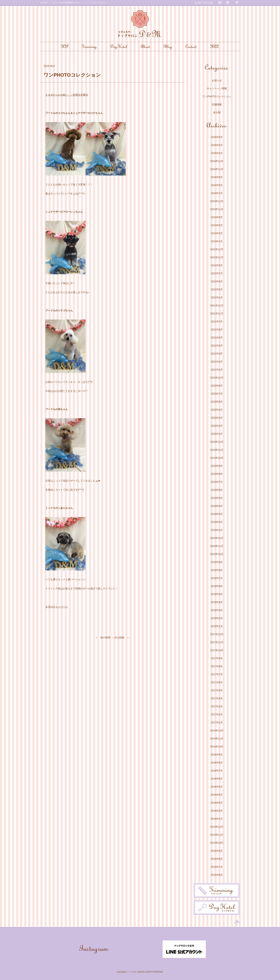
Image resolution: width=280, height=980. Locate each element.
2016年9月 (217, 755)
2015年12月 (217, 827)
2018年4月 (217, 602)
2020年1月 (217, 434)
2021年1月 (217, 370)
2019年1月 (217, 530)
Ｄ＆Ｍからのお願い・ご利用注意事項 (67, 95)
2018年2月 (217, 618)
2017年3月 (217, 706)
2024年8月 (217, 177)
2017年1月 (217, 722)
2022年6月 (217, 281)
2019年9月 (217, 466)
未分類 (217, 112)
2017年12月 (217, 634)
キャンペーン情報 (217, 88)
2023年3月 (217, 233)
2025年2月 (217, 145)
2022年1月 (217, 297)
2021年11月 (217, 313)
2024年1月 (217, 193)
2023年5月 (217, 225)
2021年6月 (217, 330)
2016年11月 (217, 739)
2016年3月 (217, 803)
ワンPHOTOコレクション (217, 96)
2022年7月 (217, 273)
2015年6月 (217, 875)
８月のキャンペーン (57, 607)
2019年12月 (217, 442)
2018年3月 (217, 610)
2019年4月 (217, 506)
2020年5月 (217, 402)
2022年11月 (217, 257)
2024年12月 (217, 161)
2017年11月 (217, 642)
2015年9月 (217, 851)
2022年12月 (217, 249)
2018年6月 (217, 586)
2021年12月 (217, 305)
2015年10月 (217, 843)
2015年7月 (217, 867)
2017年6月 (217, 682)
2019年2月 (217, 522)
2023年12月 (217, 201)
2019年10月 (217, 458)
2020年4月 (217, 410)
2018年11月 (217, 546)
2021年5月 (217, 338)
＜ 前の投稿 (103, 637)
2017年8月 (217, 666)
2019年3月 (217, 514)
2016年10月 (217, 747)
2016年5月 (217, 787)
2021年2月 (217, 362)
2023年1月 (217, 241)
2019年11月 (217, 450)
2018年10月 (217, 554)
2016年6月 (217, 779)
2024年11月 (217, 169)
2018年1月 (217, 626)
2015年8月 (217, 859)
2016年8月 (217, 763)
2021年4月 (217, 346)
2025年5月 (217, 137)
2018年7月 (217, 578)
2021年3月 (217, 354)
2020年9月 (217, 386)
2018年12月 (217, 538)
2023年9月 (217, 217)
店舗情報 (217, 104)
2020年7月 (217, 394)
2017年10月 (217, 650)
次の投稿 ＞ (122, 637)
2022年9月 (217, 265)
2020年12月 (217, 378)
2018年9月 (217, 562)
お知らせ (217, 80)
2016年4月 (217, 795)
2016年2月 (217, 811)
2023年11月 (217, 209)
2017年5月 (217, 690)
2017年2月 (217, 714)
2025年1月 (217, 153)
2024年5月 (217, 185)
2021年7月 (217, 321)
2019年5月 (217, 498)
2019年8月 (217, 474)
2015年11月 (217, 835)
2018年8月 (217, 570)
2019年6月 (217, 490)
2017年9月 (217, 658)
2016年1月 (217, 819)
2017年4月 (217, 698)
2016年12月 (217, 731)
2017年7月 (217, 674)
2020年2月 (217, 426)
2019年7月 (217, 482)
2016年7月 (217, 771)
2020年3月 (217, 418)
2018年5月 (217, 594)
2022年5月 (217, 289)
